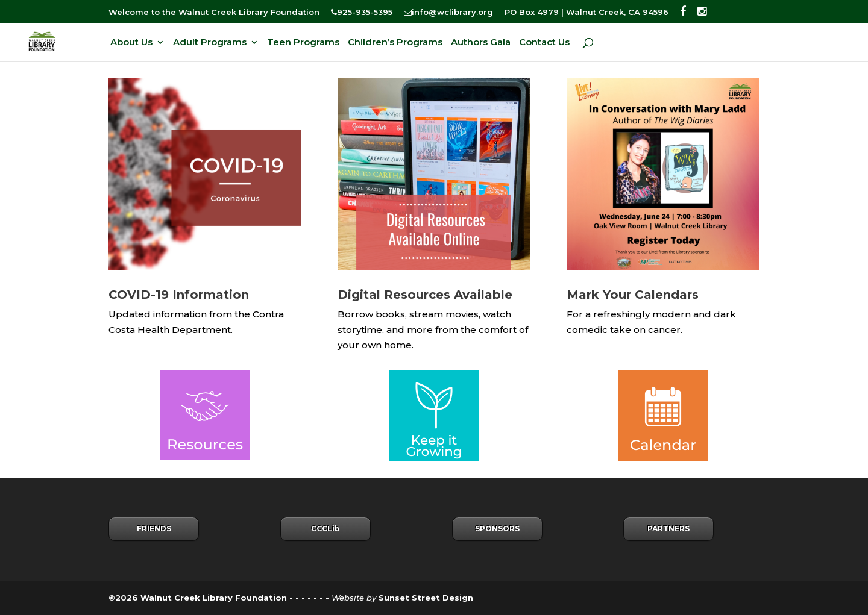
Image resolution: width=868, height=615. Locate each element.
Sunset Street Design (426, 598)
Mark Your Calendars (633, 295)
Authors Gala (481, 43)
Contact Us (544, 43)
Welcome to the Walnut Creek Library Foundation (214, 13)
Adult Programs (210, 43)
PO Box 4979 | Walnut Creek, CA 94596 (587, 13)
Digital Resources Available (425, 295)
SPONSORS (497, 529)
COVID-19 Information (179, 295)
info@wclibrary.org (448, 13)
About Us (131, 43)
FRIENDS (154, 529)
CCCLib (325, 529)
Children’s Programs (395, 43)
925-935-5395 (362, 13)
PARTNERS (668, 529)
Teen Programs (303, 43)
